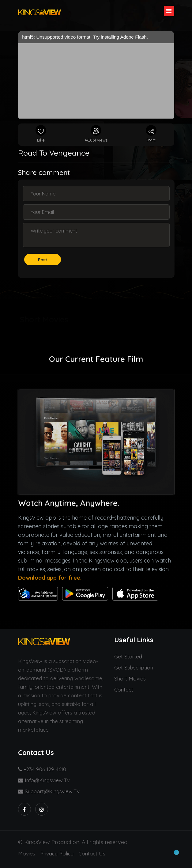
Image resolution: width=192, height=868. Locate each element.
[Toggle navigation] (169, 11)
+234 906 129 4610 (42, 769)
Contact (124, 690)
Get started (128, 656)
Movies (27, 853)
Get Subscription (134, 667)
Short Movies (130, 678)
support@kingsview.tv (49, 791)
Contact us (92, 853)
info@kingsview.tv (44, 780)
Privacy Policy (57, 853)
